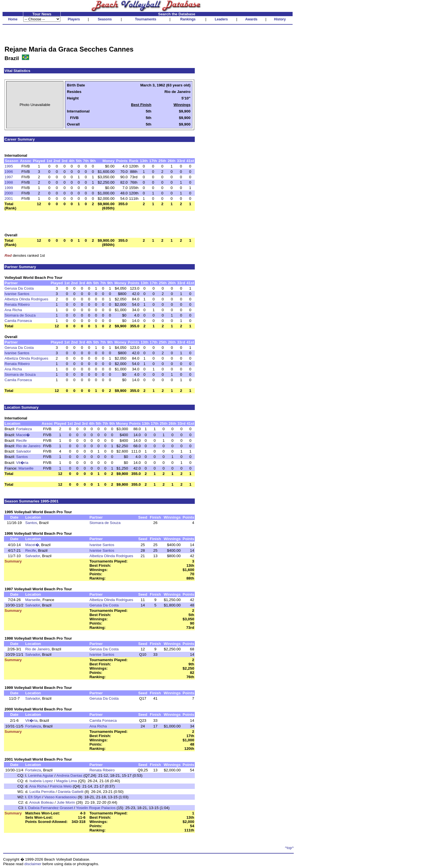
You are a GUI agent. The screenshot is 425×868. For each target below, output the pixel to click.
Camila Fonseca (18, 321)
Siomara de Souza (20, 315)
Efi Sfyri (35, 797)
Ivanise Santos (17, 294)
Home (13, 19)
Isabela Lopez (41, 781)
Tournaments (146, 19)
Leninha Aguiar (41, 775)
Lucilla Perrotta (42, 792)
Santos (22, 457)
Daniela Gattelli (71, 792)
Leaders (221, 19)
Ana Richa (13, 310)
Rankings (188, 19)
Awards (251, 19)
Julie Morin (66, 802)
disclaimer (33, 864)
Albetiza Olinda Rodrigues (26, 299)
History (280, 19)
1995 (9, 166)
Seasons (105, 19)
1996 (9, 172)
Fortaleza (24, 429)
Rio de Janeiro (28, 446)
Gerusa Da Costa (19, 288)
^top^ (289, 848)
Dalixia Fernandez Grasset (50, 808)
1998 (9, 182)
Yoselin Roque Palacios (96, 808)
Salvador (24, 451)
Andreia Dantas (69, 775)
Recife (22, 441)
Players (74, 19)
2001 (9, 199)
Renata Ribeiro (17, 304)
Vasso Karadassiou (60, 797)
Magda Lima (66, 781)
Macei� (23, 435)
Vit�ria (22, 463)
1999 (9, 188)
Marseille (26, 468)
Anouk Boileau (41, 802)
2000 (9, 193)
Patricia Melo (61, 786)
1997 (9, 177)
